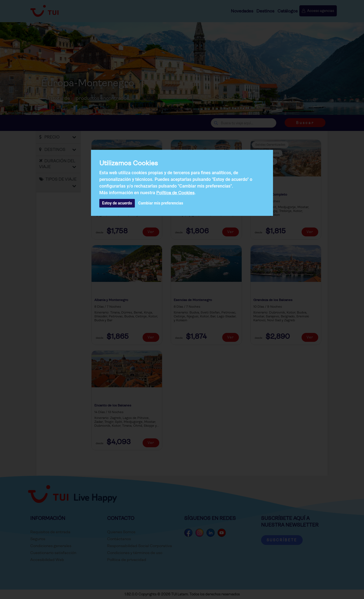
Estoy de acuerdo (117, 203)
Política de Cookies (175, 193)
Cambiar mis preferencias (161, 203)
